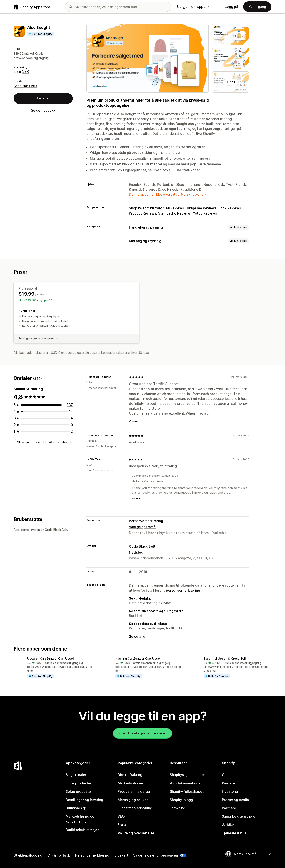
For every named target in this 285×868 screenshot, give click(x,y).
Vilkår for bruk (59, 855)
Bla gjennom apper (193, 7)
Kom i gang (257, 7)
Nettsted (136, 552)
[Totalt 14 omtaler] (71, 411)
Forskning (178, 808)
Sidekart (121, 855)
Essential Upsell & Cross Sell (225, 658)
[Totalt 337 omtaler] (70, 405)
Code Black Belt (25, 86)
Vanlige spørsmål (143, 527)
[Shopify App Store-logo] (32, 7)
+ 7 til (231, 82)
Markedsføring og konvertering (80, 819)
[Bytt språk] (252, 854)
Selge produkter (79, 791)
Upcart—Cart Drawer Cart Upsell (51, 658)
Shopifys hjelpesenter (187, 775)
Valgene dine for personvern (156, 855)
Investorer (230, 791)
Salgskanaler (76, 775)
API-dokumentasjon (186, 783)
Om (225, 775)
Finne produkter (79, 783)
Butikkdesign (76, 808)
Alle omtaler (58, 442)
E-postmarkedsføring (135, 808)
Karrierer (229, 783)
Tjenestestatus (234, 833)
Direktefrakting (130, 775)
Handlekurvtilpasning (146, 227)
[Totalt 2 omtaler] (72, 431)
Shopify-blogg (181, 800)
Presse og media (235, 800)
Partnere (229, 808)
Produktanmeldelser (134, 791)
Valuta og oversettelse (136, 833)
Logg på (231, 7)
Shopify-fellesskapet (187, 791)
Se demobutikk (43, 110)
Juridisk (228, 825)
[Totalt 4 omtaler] (72, 418)
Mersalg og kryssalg (145, 241)
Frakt (122, 825)
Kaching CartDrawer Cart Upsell (138, 658)
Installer (43, 98)
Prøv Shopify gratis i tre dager (142, 733)
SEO (121, 816)
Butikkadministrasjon (82, 830)
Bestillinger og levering (84, 800)
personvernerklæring (183, 590)
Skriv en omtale (29, 442)
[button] (54, 668)
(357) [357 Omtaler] (26, 72)
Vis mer (134, 421)
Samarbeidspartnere (239, 816)
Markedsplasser (131, 783)
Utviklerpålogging (28, 855)
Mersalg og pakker (133, 800)
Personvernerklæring (146, 521)
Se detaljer (138, 636)
